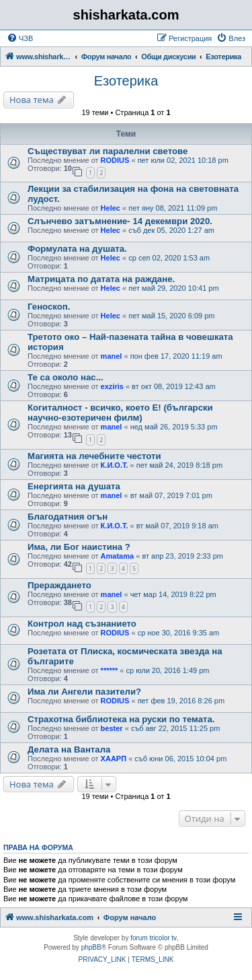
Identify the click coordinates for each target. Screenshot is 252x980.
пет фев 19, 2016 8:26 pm (181, 701)
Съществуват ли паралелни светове (108, 151)
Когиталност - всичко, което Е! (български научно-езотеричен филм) (120, 413)
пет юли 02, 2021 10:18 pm (183, 160)
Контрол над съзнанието (82, 624)
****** (110, 670)
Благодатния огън (68, 517)
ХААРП (114, 759)
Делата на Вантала (69, 749)
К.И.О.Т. (115, 465)
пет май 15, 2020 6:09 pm (171, 316)
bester (112, 728)
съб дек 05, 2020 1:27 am (171, 230)
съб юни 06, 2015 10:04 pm (180, 759)
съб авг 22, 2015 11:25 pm (176, 728)
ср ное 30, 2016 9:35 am (179, 633)
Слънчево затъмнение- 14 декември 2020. (120, 221)
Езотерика (126, 81)
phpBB (91, 947)
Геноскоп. (49, 307)
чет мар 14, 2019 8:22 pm (173, 594)
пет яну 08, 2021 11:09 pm (173, 208)
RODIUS (115, 160)
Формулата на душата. (77, 249)
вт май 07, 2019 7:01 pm (171, 495)
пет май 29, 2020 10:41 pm (173, 288)
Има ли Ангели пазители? (84, 692)
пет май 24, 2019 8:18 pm (179, 465)
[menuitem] (20, 38)
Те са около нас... (66, 377)
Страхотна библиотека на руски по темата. (121, 719)
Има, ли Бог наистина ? (79, 547)
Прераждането (59, 585)
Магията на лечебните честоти (94, 456)
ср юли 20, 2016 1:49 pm (168, 670)
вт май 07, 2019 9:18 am (177, 526)
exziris (112, 386)
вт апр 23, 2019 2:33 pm (182, 556)
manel (112, 356)
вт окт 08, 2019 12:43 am (174, 386)
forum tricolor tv (154, 938)
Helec (111, 208)
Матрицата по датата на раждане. (101, 279)
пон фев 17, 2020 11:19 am (176, 356)
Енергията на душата (74, 486)
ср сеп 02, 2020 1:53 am (169, 258)
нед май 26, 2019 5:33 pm (174, 427)
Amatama (118, 556)
